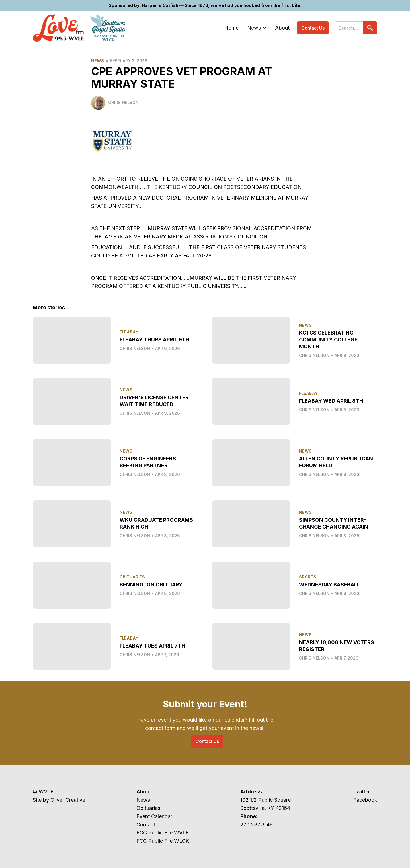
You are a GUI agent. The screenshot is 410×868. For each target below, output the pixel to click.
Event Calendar (154, 816)
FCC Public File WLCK (163, 841)
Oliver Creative (68, 800)
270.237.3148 (257, 825)
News (98, 61)
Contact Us (313, 28)
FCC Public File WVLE (163, 833)
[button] (257, 28)
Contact (146, 825)
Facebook (365, 800)
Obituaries (148, 808)
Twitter (362, 792)
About (144, 792)
